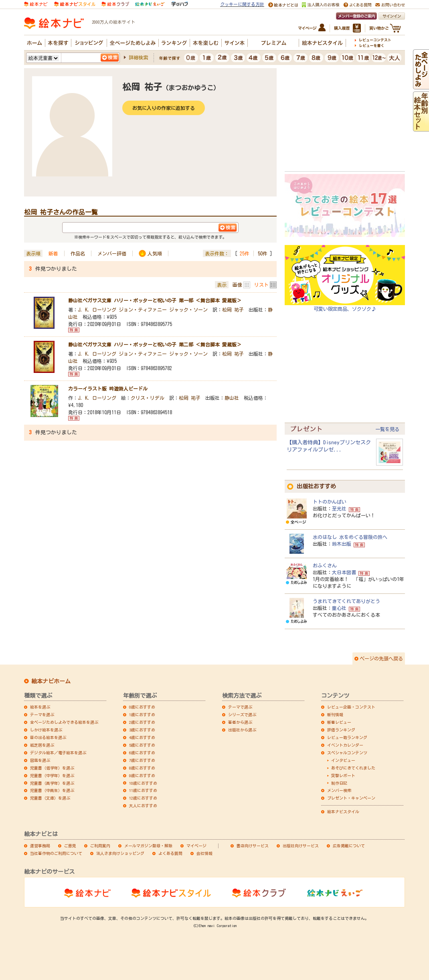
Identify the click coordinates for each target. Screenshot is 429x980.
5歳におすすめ (142, 745)
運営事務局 (40, 846)
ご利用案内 (100, 846)
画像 (237, 285)
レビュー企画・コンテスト (351, 707)
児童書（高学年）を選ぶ (52, 783)
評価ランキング (341, 730)
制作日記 (339, 783)
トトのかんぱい (330, 502)
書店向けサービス (253, 846)
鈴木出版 (342, 544)
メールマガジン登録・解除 (148, 846)
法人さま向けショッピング (120, 853)
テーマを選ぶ (42, 715)
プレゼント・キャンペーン (351, 798)
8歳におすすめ (142, 768)
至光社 (339, 508)
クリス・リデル (148, 398)
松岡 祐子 (233, 310)
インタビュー (343, 760)
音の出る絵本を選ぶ (48, 737)
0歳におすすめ (142, 707)
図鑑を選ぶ (40, 760)
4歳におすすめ (142, 737)
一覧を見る (387, 429)
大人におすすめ (143, 806)
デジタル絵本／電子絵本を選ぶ (58, 753)
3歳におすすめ (142, 730)
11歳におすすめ (143, 790)
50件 (263, 253)
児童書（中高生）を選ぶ (52, 790)
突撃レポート (343, 775)
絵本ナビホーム (51, 681)
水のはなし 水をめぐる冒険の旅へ (350, 537)
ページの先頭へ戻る (381, 658)
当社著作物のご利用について (56, 853)
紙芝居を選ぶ (42, 745)
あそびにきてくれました (353, 768)
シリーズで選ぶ (242, 715)
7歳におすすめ (142, 760)
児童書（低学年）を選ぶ (52, 768)
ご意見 (70, 846)
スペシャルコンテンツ (347, 753)
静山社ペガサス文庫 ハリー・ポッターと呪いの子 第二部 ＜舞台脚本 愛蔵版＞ (155, 344)
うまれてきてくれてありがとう (346, 601)
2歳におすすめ (142, 722)
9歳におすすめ (142, 775)
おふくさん (325, 565)
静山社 (232, 398)
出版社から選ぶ (242, 730)
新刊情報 (335, 715)
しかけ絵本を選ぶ (46, 730)
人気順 (155, 253)
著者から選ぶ (240, 722)
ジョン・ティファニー (143, 310)
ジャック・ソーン (188, 310)
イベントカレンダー (345, 745)
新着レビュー (339, 722)
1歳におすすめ (142, 715)
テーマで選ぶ (240, 707)
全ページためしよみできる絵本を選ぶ (64, 722)
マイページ (196, 846)
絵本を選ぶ (40, 707)
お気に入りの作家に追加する (164, 108)
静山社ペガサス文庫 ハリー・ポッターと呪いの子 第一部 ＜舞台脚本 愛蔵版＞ (155, 300)
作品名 (78, 253)
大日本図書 (344, 572)
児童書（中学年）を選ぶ (52, 775)
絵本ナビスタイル (343, 812)
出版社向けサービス (301, 846)
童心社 (339, 608)
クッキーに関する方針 (242, 4)
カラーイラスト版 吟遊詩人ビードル (108, 389)
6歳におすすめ (142, 753)
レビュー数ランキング (347, 737)
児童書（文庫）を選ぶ (50, 798)
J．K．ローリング (97, 310)
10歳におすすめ (143, 783)
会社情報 (204, 853)
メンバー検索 (339, 790)
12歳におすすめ (143, 798)
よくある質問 (170, 853)
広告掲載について (349, 846)
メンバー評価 (112, 253)
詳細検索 (138, 57)
